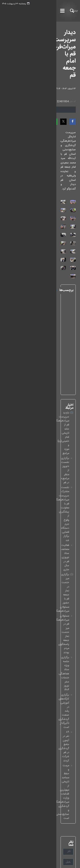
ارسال (12, 638)
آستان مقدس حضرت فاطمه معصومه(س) (28, 428)
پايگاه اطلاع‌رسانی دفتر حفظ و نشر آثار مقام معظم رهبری (46, 674)
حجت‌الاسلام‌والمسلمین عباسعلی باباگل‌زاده (31, 410)
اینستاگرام (70, 721)
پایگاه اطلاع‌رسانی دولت (64, 687)
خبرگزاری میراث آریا (67, 11)
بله (74, 746)
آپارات (73, 739)
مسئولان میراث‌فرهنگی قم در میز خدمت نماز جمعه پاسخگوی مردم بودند (41, 507)
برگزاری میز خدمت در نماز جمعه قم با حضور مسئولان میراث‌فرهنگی (40, 498)
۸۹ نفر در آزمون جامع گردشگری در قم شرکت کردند (41, 532)
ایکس (73, 727)
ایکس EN (70, 733)
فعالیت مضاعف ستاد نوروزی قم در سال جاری (44, 492)
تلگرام (73, 758)
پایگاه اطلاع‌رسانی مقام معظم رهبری (58, 680)
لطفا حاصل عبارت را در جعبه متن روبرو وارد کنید (46, 622)
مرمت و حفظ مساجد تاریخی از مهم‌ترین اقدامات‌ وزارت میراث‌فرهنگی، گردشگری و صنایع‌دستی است (39, 539)
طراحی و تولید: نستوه (42, 862)
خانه (39, 834)
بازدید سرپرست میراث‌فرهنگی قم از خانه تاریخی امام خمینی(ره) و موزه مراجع (40, 471)
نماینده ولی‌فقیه (35, 437)
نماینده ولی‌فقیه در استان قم (28, 444)
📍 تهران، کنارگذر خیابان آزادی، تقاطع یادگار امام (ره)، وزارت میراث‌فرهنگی (45, 794)
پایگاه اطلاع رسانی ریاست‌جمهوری (59, 693)
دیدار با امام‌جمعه (34, 419)
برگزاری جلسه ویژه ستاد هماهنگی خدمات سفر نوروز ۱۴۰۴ (40, 516)
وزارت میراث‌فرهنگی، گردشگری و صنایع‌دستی (53, 699)
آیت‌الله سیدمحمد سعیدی (29, 401)
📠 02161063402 (66, 786)
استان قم (39, 394)
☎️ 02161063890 (66, 780)
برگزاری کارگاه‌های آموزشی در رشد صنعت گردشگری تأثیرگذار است (41, 525)
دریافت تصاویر (46, 86)
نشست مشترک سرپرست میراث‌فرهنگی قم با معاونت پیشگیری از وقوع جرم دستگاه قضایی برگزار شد (40, 484)
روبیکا (73, 752)
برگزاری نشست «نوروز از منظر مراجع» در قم (45, 478)
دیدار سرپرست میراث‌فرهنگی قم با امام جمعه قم (41, 36)
